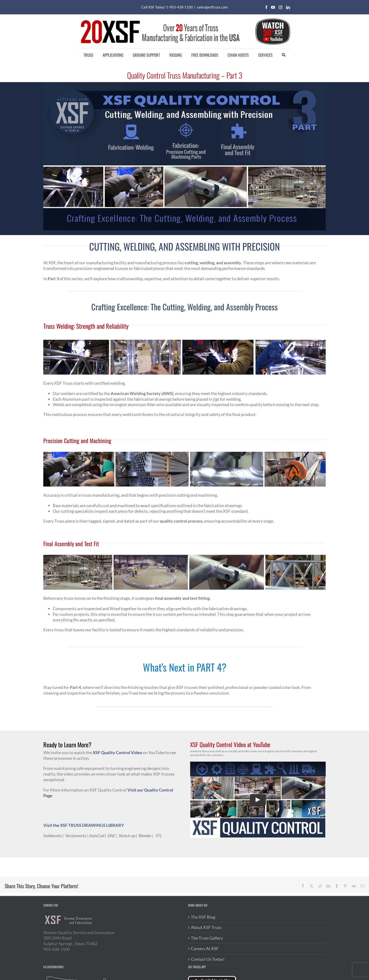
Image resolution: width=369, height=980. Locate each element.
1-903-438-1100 (180, 7)
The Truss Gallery (207, 938)
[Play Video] (258, 800)
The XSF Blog (203, 917)
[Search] (284, 55)
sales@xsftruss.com (212, 7)
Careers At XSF (205, 948)
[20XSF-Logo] (160, 19)
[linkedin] (288, 7)
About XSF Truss (206, 927)
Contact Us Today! (208, 959)
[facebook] (266, 7)
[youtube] (273, 7)
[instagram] (281, 7)
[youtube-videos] (273, 19)
